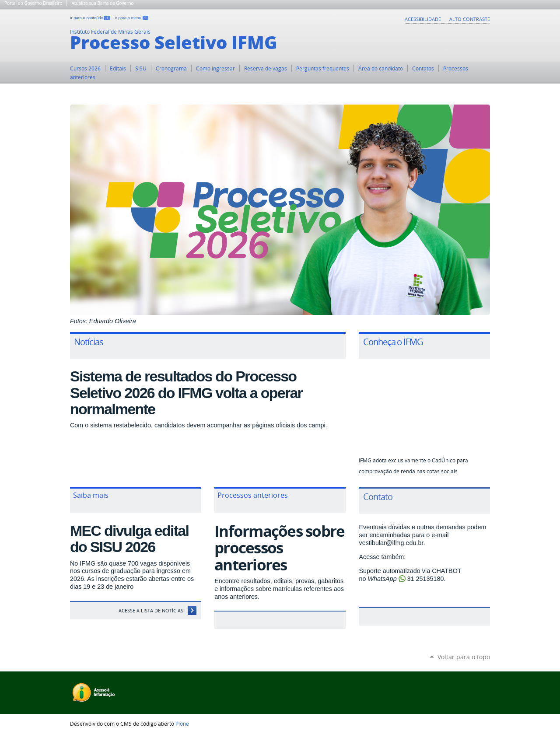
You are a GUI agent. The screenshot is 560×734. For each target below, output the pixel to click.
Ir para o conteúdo (91, 18)
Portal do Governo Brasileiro (33, 3)
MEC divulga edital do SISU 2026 (129, 539)
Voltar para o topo (464, 657)
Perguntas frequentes (323, 68)
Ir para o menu (131, 18)
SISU (141, 68)
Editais (118, 68)
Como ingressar (215, 68)
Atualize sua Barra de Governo (102, 3)
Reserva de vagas (266, 68)
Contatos (423, 68)
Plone (182, 724)
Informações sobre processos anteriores (279, 548)
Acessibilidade (423, 19)
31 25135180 (426, 579)
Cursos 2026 (85, 68)
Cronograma (171, 68)
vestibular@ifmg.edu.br (391, 543)
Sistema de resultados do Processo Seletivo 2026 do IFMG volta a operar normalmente (186, 393)
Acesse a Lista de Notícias (151, 610)
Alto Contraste (470, 19)
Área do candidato (381, 68)
